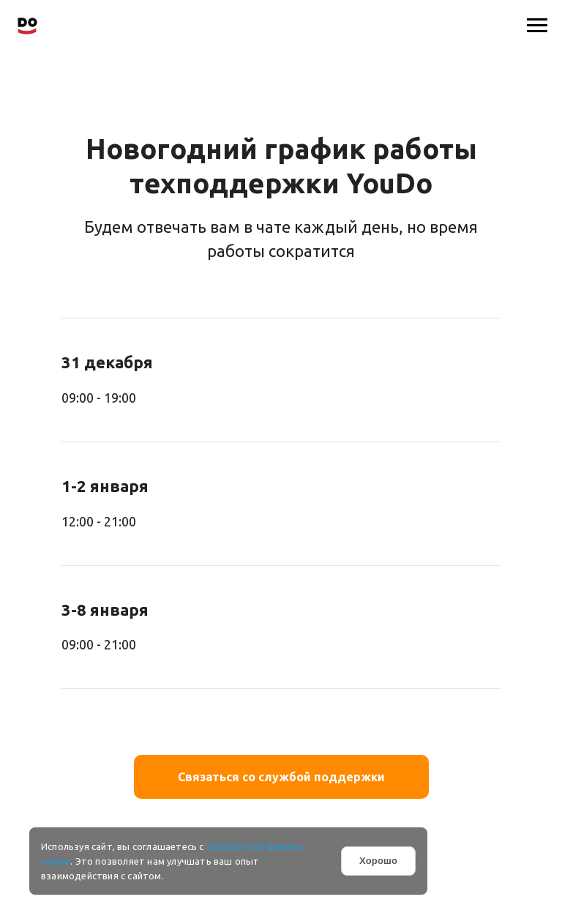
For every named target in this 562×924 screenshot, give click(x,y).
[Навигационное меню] (537, 26)
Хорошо (378, 861)
